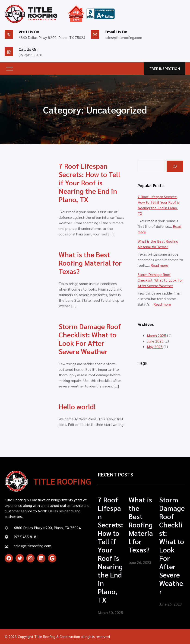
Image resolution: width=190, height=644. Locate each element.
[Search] (175, 166)
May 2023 (155, 347)
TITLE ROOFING (62, 481)
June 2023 (155, 341)
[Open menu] (9, 69)
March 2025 (157, 335)
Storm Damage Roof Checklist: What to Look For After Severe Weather (90, 339)
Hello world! (77, 406)
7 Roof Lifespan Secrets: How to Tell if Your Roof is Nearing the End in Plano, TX (89, 183)
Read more (159, 265)
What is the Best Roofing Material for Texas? (90, 263)
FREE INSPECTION (165, 68)
